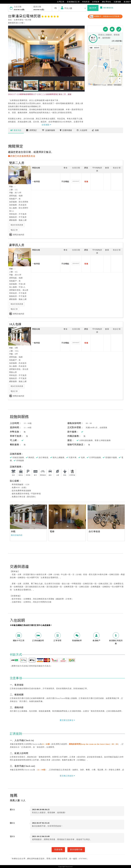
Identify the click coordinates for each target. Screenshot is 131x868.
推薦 (95, 130)
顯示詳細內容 (17, 535)
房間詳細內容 (17, 235)
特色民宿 (85, 2)
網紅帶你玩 (105, 2)
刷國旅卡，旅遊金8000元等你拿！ (105, 16)
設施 (48, 130)
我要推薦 (58, 850)
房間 (32, 130)
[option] (28, 517)
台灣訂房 (59, 2)
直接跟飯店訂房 (72, 2)
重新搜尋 (93, 8)
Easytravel (69, 867)
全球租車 (94, 2)
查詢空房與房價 (17, 225)
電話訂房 (14, 230)
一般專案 (36, 182)
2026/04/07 (76, 181)
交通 (66, 130)
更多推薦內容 (76, 850)
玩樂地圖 (116, 2)
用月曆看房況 (107, 8)
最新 (16, 130)
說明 (82, 130)
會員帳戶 (126, 2)
